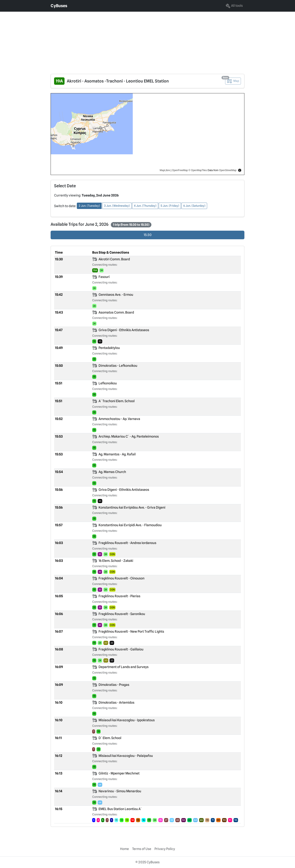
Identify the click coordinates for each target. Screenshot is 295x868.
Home (124, 849)
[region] (147, 134)
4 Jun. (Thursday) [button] (145, 206)
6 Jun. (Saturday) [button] (194, 206)
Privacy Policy (165, 849)
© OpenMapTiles (198, 170)
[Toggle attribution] (240, 170)
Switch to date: (65, 206)
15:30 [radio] (148, 235)
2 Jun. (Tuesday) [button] (89, 206)
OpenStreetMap (228, 170)
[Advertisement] (123, 40)
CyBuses (59, 6)
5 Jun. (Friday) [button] (170, 206)
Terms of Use (142, 849)
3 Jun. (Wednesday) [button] (117, 206)
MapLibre (165, 170)
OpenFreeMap (180, 170)
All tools (234, 6)
